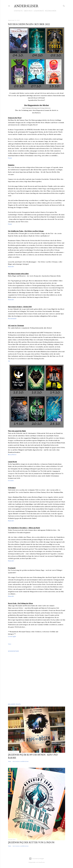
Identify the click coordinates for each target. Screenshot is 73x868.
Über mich (28, 11)
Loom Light (12, 636)
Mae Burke (42, 862)
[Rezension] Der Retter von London (31, 842)
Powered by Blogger (37, 859)
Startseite (18, 11)
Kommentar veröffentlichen (21, 761)
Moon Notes (12, 455)
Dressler (11, 481)
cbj (9, 361)
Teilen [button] (10, 644)
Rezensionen (51, 11)
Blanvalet (11, 267)
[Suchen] (64, 6)
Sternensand (12, 319)
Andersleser (26, 6)
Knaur (10, 158)
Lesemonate (39, 11)
